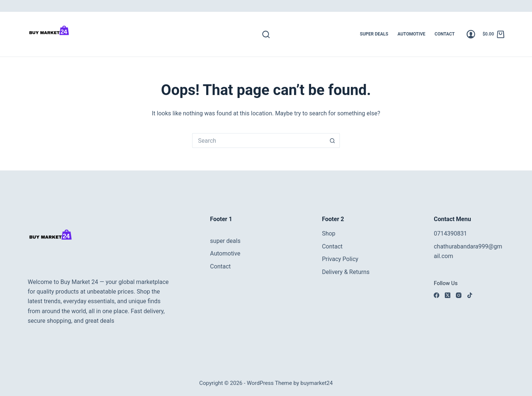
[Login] (471, 34)
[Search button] (332, 141)
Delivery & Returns (346, 272)
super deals (374, 34)
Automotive (411, 34)
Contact (444, 34)
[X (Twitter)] (448, 295)
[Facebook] (436, 295)
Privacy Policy (340, 259)
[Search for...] (259, 141)
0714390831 (450, 233)
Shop (328, 233)
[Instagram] (459, 295)
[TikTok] (470, 295)
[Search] (266, 34)
